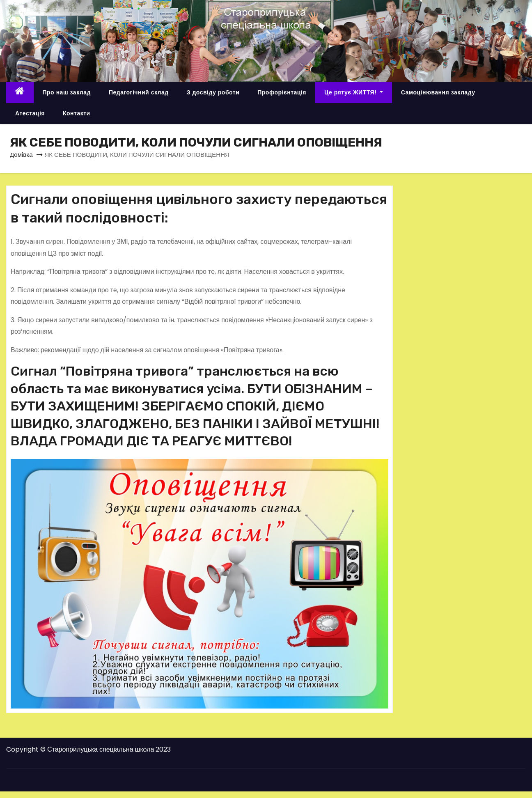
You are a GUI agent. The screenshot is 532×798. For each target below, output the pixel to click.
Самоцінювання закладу (438, 92)
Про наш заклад (67, 92)
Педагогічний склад (139, 92)
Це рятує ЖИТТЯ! (354, 92)
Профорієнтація (282, 92)
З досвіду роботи (213, 92)
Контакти (77, 113)
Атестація (30, 113)
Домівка (21, 155)
